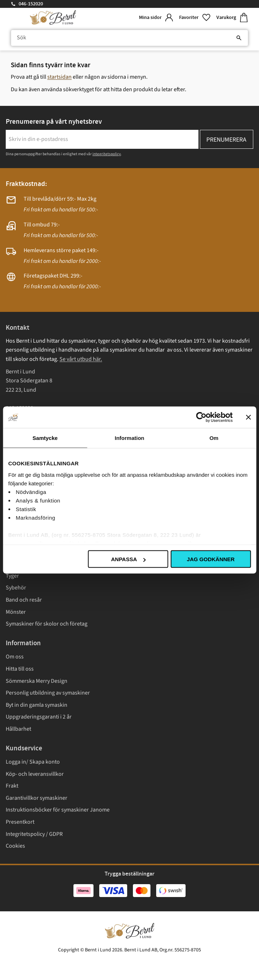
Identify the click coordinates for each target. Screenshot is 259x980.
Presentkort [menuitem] (20, 822)
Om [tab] (214, 438)
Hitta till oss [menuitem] (20, 669)
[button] (195, 18)
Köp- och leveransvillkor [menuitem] (35, 774)
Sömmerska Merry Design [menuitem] (37, 681)
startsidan (59, 77)
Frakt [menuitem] (12, 786)
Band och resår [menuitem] (24, 600)
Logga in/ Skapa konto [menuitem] (33, 762)
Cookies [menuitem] (15, 846)
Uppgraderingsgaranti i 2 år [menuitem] (39, 717)
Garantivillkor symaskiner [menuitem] (37, 798)
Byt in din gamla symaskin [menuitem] (37, 705)
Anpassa (128, 559)
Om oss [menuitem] (15, 657)
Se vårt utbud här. (81, 359)
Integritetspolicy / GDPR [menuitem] (34, 834)
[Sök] (239, 38)
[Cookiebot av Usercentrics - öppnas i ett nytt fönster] (201, 417)
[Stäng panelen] (248, 417)
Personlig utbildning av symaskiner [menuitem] (48, 693)
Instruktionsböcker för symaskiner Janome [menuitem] (58, 810)
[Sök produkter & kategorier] (129, 38)
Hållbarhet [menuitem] (18, 729)
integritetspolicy (107, 154)
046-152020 (31, 4)
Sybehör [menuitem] (16, 588)
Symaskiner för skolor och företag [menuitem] (47, 624)
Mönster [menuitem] (16, 612)
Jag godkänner (211, 559)
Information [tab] (129, 438)
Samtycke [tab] (45, 438)
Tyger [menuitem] (12, 576)
